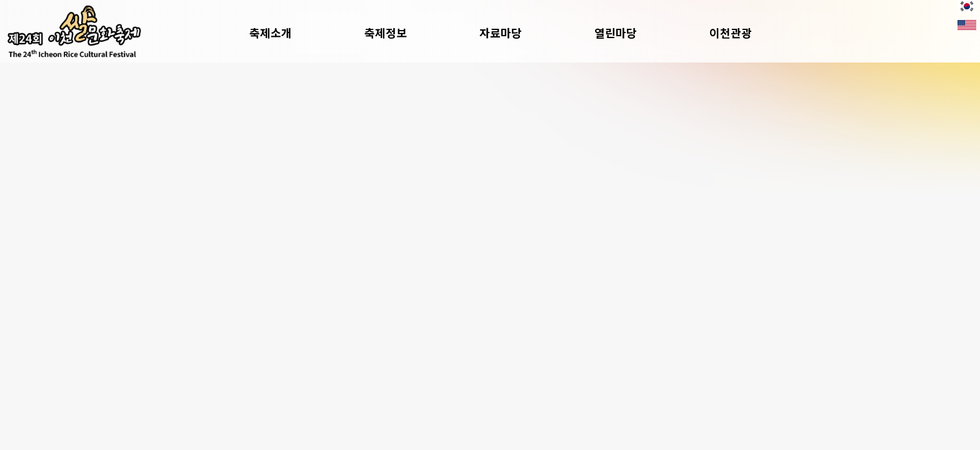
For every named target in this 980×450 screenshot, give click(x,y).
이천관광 (761, 32)
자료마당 (531, 32)
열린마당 (646, 32)
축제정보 (416, 32)
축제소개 (301, 32)
